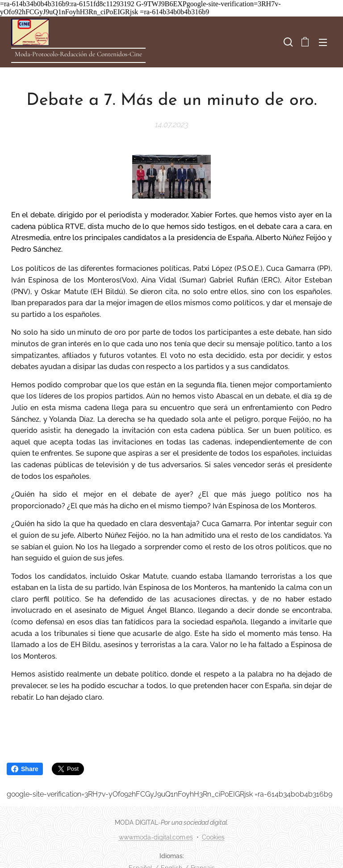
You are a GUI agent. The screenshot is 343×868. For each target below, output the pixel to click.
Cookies (213, 837)
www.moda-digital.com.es (156, 837)
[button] (287, 42)
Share (25, 769)
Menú (323, 42)
